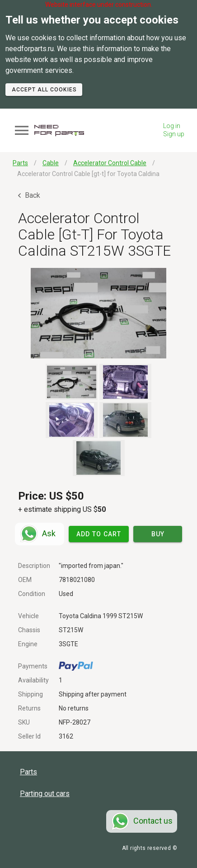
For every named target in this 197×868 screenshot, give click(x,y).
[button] (98, 313)
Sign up (174, 134)
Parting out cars (45, 794)
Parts (28, 772)
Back (29, 195)
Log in (172, 126)
